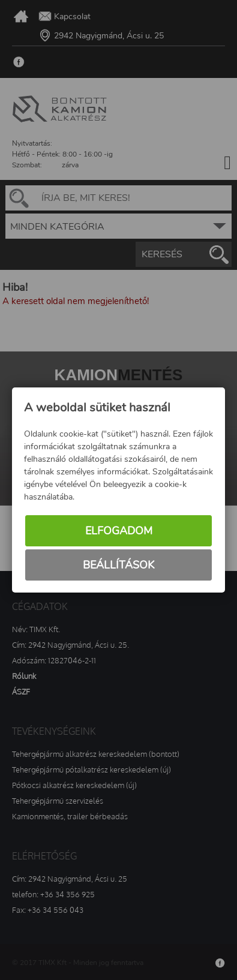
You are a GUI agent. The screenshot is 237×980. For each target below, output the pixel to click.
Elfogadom (119, 531)
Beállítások (118, 565)
